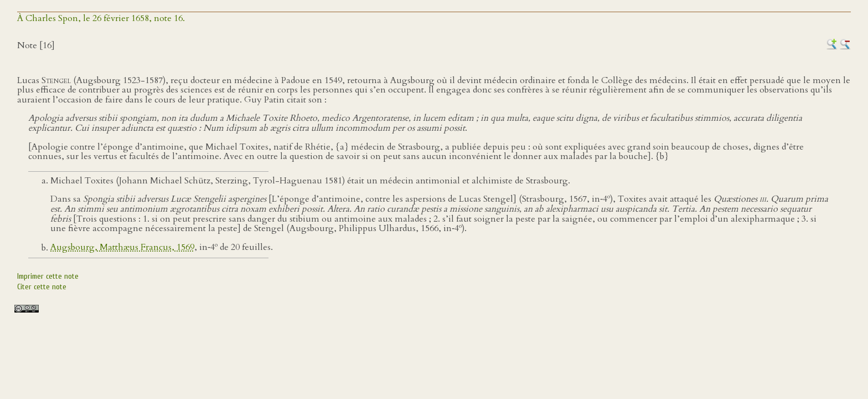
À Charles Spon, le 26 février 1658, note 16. (101, 18)
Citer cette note (42, 287)
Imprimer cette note (48, 276)
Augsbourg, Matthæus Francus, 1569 (122, 248)
